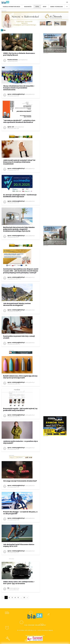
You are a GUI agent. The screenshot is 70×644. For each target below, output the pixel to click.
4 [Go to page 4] (15, 597)
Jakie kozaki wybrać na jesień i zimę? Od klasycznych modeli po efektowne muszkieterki (19, 162)
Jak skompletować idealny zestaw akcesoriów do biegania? (17, 304)
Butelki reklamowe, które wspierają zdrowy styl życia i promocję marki (20, 377)
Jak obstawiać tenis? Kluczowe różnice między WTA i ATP (19, 545)
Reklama (38, 625)
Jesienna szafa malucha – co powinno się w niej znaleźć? (20, 442)
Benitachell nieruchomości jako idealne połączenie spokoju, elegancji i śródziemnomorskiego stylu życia (19, 229)
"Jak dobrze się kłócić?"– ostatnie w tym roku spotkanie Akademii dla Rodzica (19, 121)
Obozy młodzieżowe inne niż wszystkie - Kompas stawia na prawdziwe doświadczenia (19, 88)
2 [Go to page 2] (9, 597)
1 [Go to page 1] (6, 597)
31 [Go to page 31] (24, 597)
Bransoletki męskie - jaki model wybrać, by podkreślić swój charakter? (20, 409)
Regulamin (31, 625)
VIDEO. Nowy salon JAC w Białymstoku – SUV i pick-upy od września (19, 583)
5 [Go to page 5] (18, 597)
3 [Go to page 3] (12, 597)
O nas (26, 625)
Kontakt (43, 625)
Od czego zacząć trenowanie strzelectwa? (20, 481)
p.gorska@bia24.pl (23, 60)
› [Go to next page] (27, 597)
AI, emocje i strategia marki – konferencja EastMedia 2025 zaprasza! (20, 196)
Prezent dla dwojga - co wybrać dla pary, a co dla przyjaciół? (20, 513)
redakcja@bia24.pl (30, 94)
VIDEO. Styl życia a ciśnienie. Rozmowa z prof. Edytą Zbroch (19, 54)
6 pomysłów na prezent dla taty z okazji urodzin (19, 337)
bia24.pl (51, 630)
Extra (4, 30)
